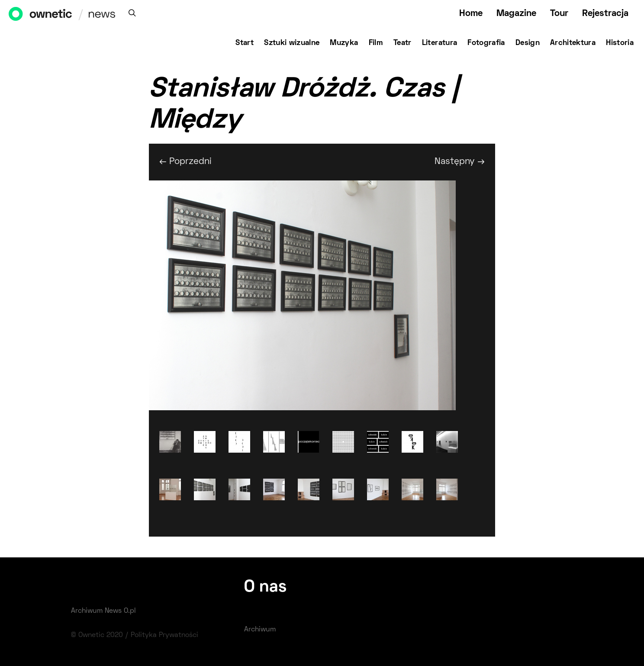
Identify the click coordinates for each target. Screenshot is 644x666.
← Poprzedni (185, 162)
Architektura (573, 43)
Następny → (460, 162)
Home (471, 14)
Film (376, 43)
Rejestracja (605, 14)
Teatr (402, 43)
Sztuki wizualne (292, 43)
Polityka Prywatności (164, 635)
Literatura (440, 43)
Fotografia (486, 43)
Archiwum (260, 630)
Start (245, 43)
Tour (559, 14)
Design (528, 43)
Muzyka (344, 43)
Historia (620, 43)
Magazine (516, 14)
